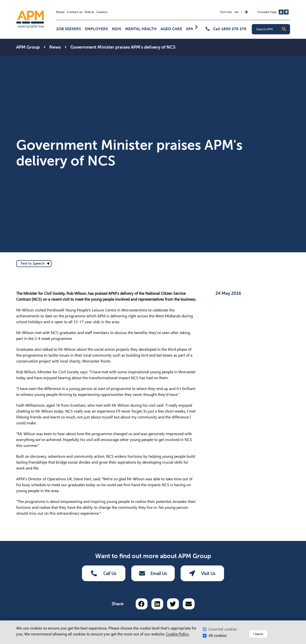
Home (60, 12)
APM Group (28, 47)
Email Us (153, 573)
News (55, 47)
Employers (96, 29)
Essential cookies (223, 629)
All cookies (218, 636)
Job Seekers (68, 29)
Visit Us (202, 573)
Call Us (104, 573)
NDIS (117, 29)
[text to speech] (34, 264)
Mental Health (141, 29)
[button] (284, 29)
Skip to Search (15, 2)
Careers (102, 12)
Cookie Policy (177, 634)
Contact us (75, 12)
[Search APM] (273, 29)
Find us (89, 12)
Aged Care (171, 29)
